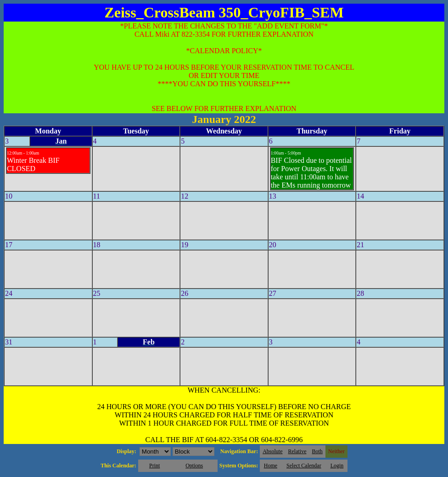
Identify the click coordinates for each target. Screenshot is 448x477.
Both (317, 451)
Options (194, 466)
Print (154, 466)
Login (337, 466)
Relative (297, 451)
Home (271, 466)
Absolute (272, 451)
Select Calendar (304, 466)
